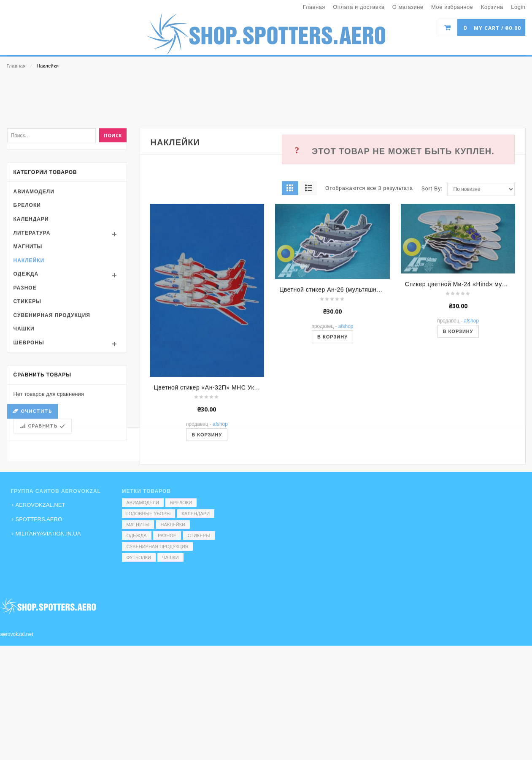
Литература (32, 312)
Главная (16, 66)
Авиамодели (34, 271)
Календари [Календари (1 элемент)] (196, 514)
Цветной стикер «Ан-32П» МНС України (212, 467)
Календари (31, 298)
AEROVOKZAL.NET (41, 505)
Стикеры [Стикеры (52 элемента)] (199, 536)
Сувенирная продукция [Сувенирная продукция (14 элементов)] (158, 546)
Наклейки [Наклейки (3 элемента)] (173, 525)
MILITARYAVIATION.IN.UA (48, 534)
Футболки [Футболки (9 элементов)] (139, 557)
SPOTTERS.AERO (39, 519)
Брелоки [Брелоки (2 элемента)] (181, 503)
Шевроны (29, 422)
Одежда (26, 354)
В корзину (332, 416)
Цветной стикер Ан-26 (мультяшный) (333, 369)
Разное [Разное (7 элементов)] (167, 536)
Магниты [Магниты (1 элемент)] (138, 525)
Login (518, 7)
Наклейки (29, 340)
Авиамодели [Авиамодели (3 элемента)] (143, 503)
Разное (25, 367)
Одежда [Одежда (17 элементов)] (137, 536)
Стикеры (27, 381)
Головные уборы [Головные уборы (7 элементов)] (149, 514)
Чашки (24, 408)
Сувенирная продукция (52, 395)
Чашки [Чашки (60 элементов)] (170, 557)
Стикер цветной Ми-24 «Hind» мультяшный (468, 363)
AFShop (346, 406)
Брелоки (27, 285)
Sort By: (432, 268)
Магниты (28, 326)
